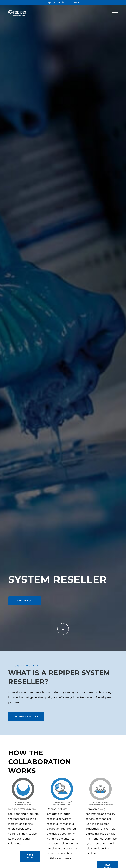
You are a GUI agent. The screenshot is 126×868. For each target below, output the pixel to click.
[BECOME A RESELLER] (26, 716)
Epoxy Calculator (58, 2)
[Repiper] (19, 11)
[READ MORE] (30, 856)
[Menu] (113, 12)
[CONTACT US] (25, 601)
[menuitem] (58, 3)
